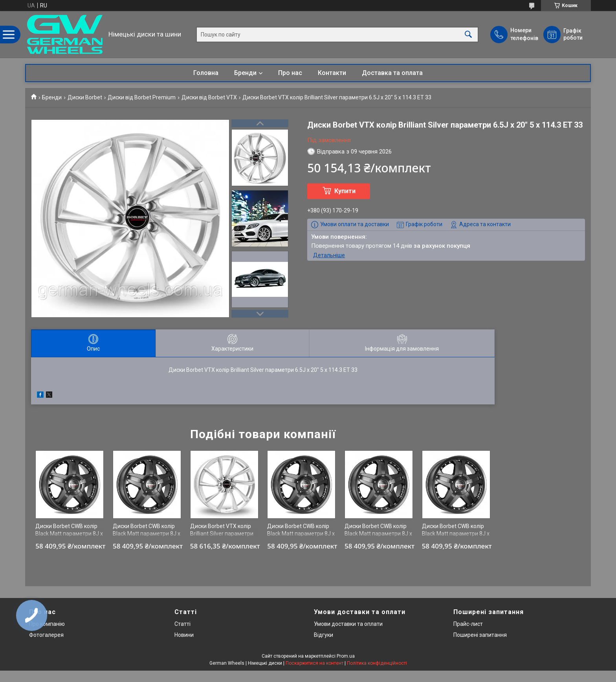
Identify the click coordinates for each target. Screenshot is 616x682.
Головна (206, 73)
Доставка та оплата (392, 73)
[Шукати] (468, 34)
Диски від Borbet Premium (142, 97)
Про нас (290, 73)
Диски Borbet (85, 97)
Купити (345, 191)
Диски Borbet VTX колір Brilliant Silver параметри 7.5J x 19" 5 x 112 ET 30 (222, 534)
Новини (184, 635)
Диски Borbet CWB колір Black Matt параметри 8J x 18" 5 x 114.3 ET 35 (69, 534)
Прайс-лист (468, 624)
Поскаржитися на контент (314, 663)
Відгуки (324, 635)
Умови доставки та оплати (348, 624)
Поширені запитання (480, 635)
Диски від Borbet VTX (209, 97)
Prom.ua (346, 656)
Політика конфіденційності (377, 663)
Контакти (332, 73)
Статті (182, 624)
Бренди (245, 73)
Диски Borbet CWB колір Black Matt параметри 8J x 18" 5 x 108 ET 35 (147, 534)
